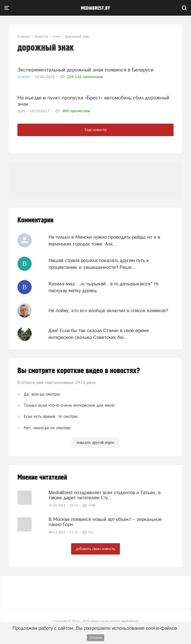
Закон (24, 77)
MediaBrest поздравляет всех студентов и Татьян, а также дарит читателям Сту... (104, 495)
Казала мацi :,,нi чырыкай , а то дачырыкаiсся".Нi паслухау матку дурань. (103, 287)
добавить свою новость (95, 549)
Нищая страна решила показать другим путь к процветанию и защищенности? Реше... (99, 264)
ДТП (22, 111)
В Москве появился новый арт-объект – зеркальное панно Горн (105, 522)
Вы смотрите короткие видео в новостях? (79, 371)
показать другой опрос (95, 442)
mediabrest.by (95, 8)
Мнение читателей (42, 478)
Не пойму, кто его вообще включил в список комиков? (108, 310)
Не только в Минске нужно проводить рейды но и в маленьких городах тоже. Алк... (104, 240)
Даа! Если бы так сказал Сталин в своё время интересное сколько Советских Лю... (99, 334)
